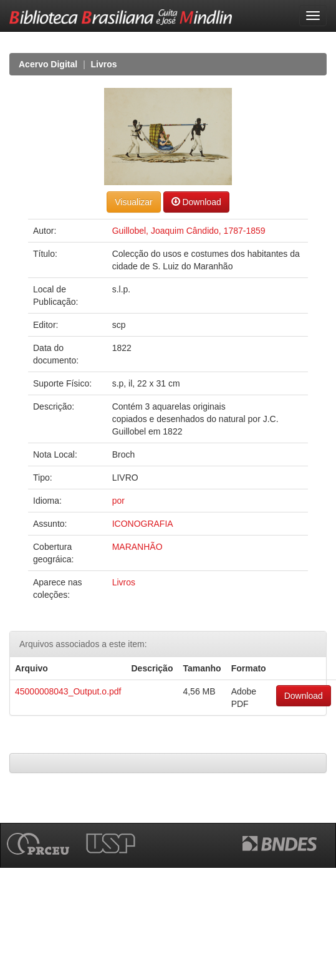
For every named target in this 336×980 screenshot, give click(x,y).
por (118, 501)
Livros (104, 64)
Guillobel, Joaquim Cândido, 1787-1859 (189, 231)
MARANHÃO (137, 547)
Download (196, 202)
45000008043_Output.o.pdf (68, 691)
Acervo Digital (48, 64)
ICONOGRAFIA (143, 524)
